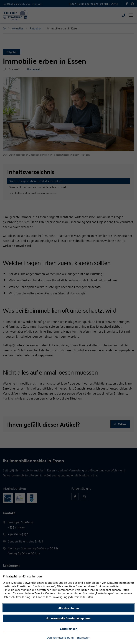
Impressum (83, 637)
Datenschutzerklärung (60, 637)
